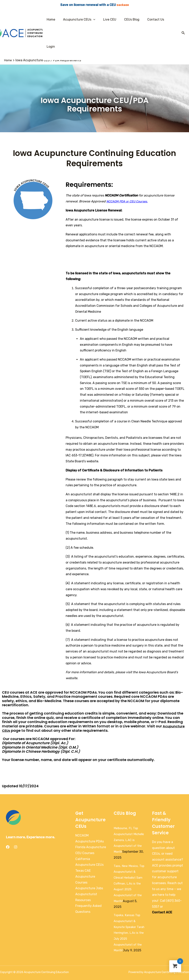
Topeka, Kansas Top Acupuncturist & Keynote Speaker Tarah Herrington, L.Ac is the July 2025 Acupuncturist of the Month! (129, 917)
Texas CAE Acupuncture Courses (85, 849)
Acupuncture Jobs (89, 861)
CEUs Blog (129, 19)
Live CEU (109, 19)
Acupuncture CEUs (80, 19)
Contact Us (151, 19)
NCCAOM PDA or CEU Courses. (129, 174)
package (123, 5)
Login (170, 19)
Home (53, 19)
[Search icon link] (183, 19)
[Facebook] (8, 820)
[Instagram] (16, 820)
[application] (94, 19)
